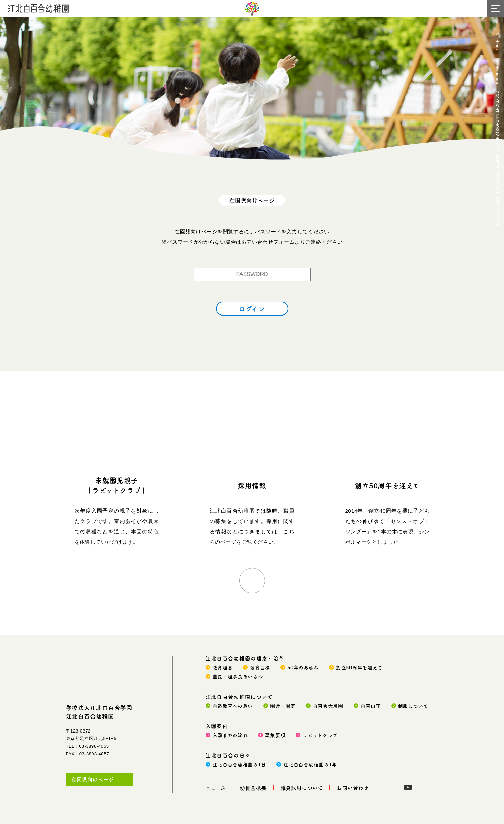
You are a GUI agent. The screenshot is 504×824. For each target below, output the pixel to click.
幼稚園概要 (253, 788)
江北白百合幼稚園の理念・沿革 (245, 658)
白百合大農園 (328, 706)
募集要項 (275, 735)
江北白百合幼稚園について (239, 696)
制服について (413, 706)
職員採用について (302, 788)
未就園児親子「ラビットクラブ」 (116, 485)
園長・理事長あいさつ (238, 676)
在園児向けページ (93, 779)
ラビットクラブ (320, 735)
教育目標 (260, 667)
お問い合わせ (353, 788)
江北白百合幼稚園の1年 (310, 764)
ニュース (216, 788)
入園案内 (217, 726)
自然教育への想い (233, 706)
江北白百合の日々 (228, 755)
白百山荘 (371, 706)
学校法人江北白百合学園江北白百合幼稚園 (99, 712)
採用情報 (252, 486)
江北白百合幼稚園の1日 (239, 764)
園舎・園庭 (283, 706)
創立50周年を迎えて (387, 486)
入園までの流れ (230, 735)
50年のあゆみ (303, 667)
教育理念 (223, 667)
